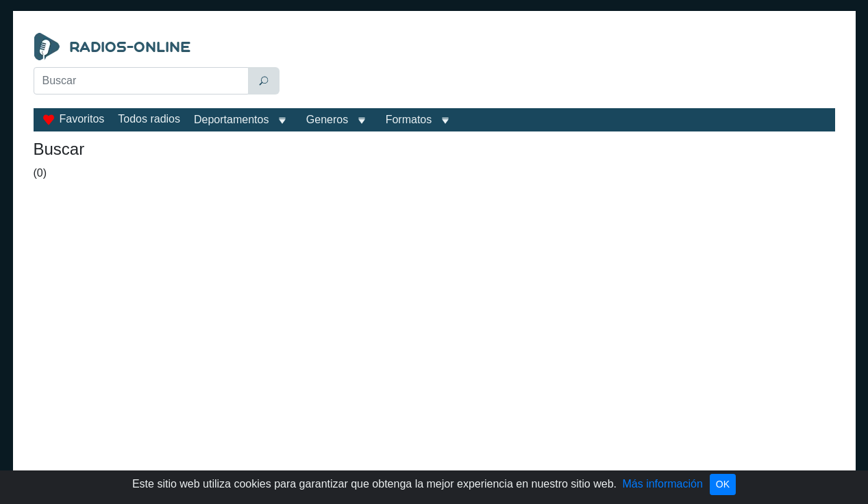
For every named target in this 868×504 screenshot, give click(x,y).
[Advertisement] (560, 67)
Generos (327, 119)
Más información (662, 484)
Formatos (409, 119)
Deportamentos (231, 119)
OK (723, 484)
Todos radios (149, 119)
